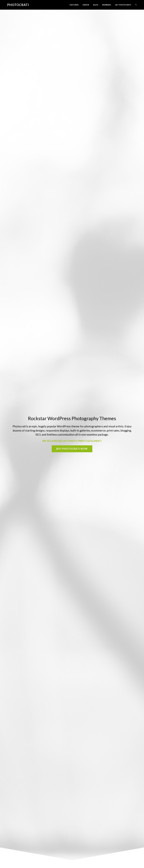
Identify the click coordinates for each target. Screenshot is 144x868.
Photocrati (18, 5)
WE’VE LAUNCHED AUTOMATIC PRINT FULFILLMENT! (72, 441)
